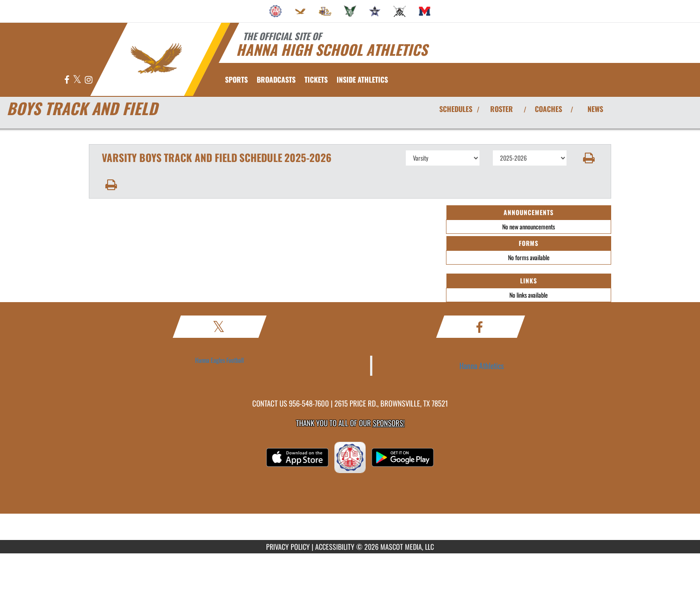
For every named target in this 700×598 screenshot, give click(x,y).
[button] (589, 158)
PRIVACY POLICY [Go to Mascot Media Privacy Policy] (288, 547)
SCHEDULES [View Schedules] (456, 109)
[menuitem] (275, 11)
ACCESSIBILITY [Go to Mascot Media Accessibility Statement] (335, 547)
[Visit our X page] (78, 80)
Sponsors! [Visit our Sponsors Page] (389, 423)
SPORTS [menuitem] (236, 79)
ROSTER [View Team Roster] (502, 109)
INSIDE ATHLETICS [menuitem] (362, 79)
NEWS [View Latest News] (595, 109)
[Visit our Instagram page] (89, 80)
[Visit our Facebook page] (67, 80)
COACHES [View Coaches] (548, 109)
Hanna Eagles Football (219, 360)
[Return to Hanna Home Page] (156, 58)
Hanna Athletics (482, 365)
